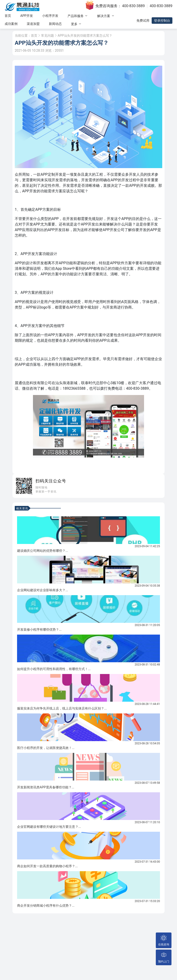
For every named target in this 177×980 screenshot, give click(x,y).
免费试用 (143, 21)
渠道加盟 (33, 24)
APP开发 (27, 16)
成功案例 (11, 24)
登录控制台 (162, 21)
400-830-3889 (134, 6)
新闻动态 (55, 24)
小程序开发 (50, 16)
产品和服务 (78, 16)
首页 (8, 16)
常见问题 (47, 36)
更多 (76, 24)
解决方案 (106, 16)
